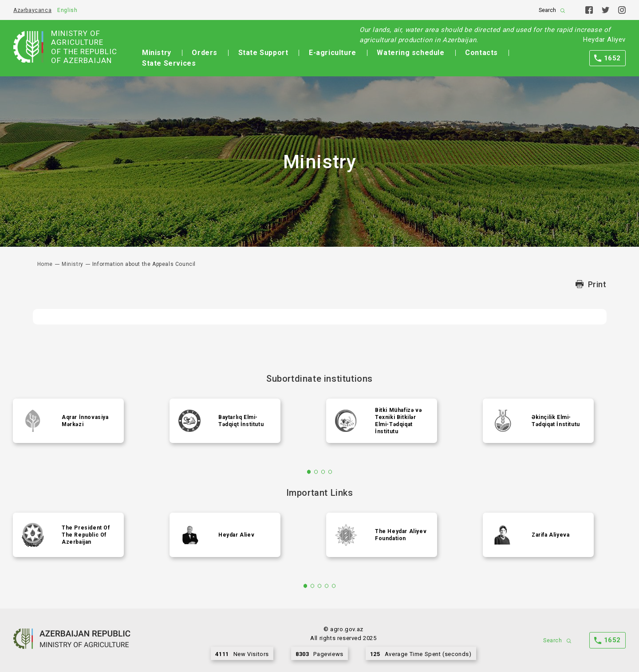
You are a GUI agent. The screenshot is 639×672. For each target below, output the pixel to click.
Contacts (481, 53)
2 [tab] (316, 472)
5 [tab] (334, 586)
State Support (263, 53)
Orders (205, 53)
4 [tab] (330, 472)
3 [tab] (323, 472)
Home (45, 264)
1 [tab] (309, 472)
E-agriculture (333, 53)
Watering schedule (410, 53)
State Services (169, 63)
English (67, 10)
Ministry (157, 53)
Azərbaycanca (32, 10)
